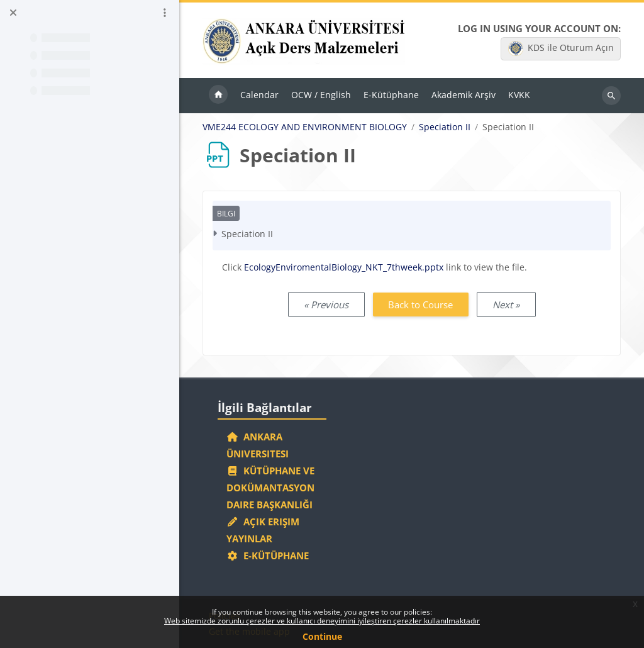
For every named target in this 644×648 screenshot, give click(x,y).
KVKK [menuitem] (519, 95)
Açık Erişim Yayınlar (263, 530)
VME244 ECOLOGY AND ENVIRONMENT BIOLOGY (305, 127)
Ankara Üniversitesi (258, 445)
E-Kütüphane (268, 556)
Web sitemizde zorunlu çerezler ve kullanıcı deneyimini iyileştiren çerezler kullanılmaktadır (322, 621)
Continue (322, 636)
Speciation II (445, 127)
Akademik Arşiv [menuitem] (464, 95)
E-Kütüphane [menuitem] (391, 95)
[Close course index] (13, 13)
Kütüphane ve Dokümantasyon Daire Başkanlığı (270, 488)
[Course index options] (165, 13)
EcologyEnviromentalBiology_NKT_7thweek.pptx (344, 267)
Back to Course (420, 304)
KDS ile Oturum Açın (561, 48)
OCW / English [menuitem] (321, 95)
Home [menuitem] (218, 96)
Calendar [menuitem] (259, 95)
